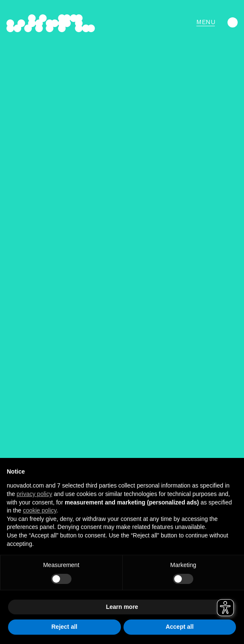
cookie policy (40, 510)
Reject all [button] (64, 627)
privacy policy (34, 494)
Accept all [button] (180, 627)
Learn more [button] (122, 607)
